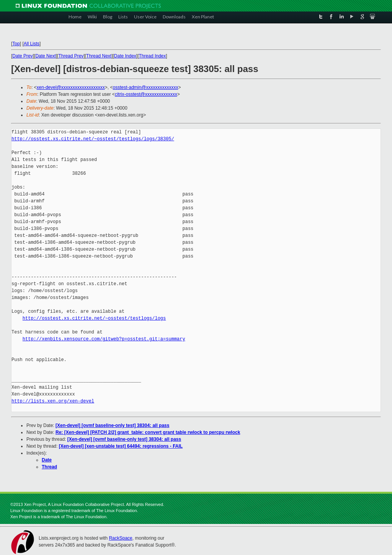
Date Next (45, 56)
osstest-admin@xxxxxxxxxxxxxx (146, 87)
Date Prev (22, 56)
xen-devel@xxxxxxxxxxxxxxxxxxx (71, 87)
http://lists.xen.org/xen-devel (53, 401)
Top (16, 44)
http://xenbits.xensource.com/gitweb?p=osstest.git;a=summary (104, 339)
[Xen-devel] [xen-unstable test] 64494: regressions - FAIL (121, 446)
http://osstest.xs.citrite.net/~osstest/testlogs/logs (94, 318)
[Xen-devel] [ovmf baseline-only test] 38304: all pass (112, 425)
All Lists (32, 44)
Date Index (125, 56)
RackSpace (120, 538)
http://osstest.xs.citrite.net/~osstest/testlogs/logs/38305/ (93, 139)
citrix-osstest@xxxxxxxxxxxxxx (146, 94)
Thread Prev (71, 56)
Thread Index (153, 56)
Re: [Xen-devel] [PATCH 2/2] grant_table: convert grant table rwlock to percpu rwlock (148, 432)
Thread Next (99, 56)
